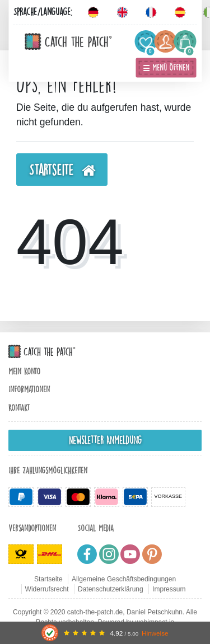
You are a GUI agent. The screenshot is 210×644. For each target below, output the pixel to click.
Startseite (48, 579)
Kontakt (19, 408)
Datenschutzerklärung (111, 589)
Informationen (29, 389)
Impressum (169, 589)
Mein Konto (24, 372)
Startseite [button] (62, 171)
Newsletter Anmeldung (105, 440)
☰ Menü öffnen (166, 68)
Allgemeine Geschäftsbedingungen (124, 579)
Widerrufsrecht (47, 589)
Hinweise (155, 633)
